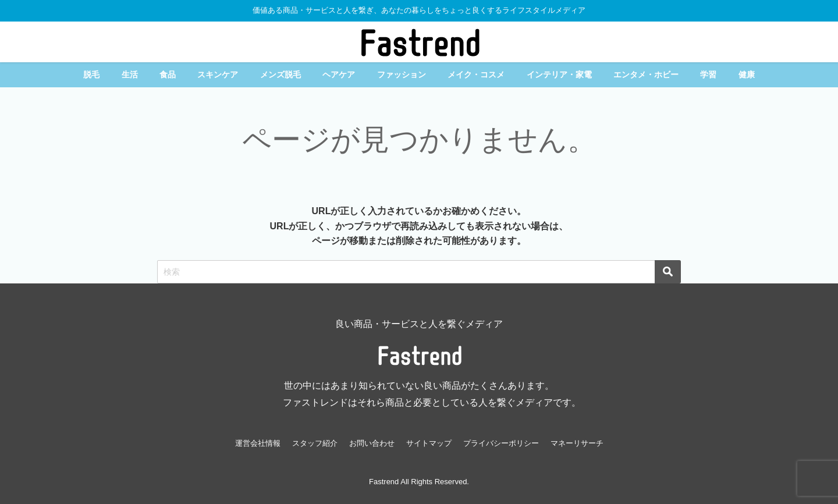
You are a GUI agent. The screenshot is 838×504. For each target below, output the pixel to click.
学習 (708, 74)
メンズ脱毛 (280, 74)
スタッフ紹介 (315, 443)
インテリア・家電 (559, 74)
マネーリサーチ (577, 443)
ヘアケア (339, 74)
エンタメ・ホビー (646, 74)
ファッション (402, 74)
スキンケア (218, 74)
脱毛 (91, 74)
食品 (168, 74)
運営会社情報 (258, 443)
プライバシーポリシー (501, 443)
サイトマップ (429, 443)
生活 (130, 74)
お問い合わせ (372, 443)
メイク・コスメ (476, 74)
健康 (747, 74)
